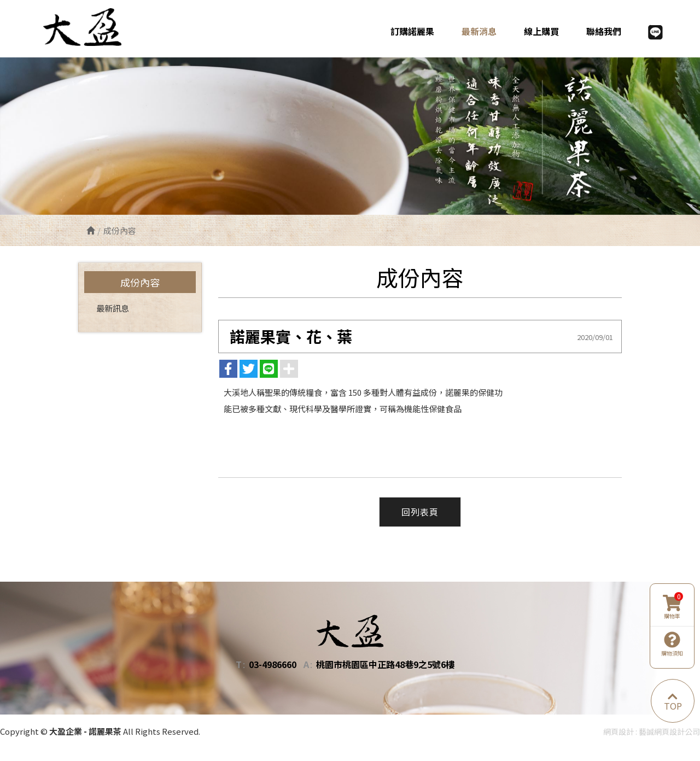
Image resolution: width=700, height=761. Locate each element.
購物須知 (672, 644)
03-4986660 (273, 665)
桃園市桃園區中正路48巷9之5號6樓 (385, 665)
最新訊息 (113, 308)
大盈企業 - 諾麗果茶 (89, 27)
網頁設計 (619, 731)
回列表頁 (420, 512)
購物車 (673, 607)
